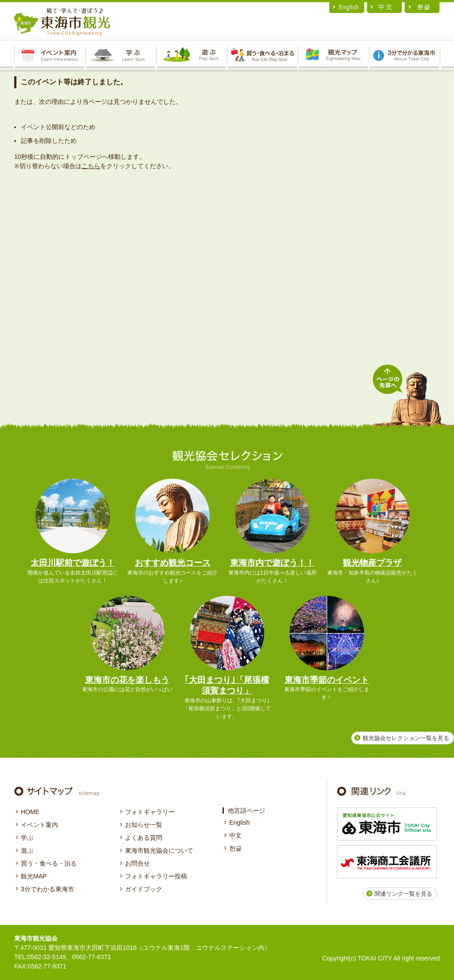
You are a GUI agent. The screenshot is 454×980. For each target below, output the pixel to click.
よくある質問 (144, 838)
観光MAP (34, 876)
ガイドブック (144, 889)
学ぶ (27, 838)
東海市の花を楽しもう (127, 680)
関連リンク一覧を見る (403, 894)
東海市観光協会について (159, 850)
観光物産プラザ (372, 563)
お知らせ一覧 (144, 825)
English (239, 823)
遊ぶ (27, 850)
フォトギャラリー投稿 (156, 876)
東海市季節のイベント (327, 680)
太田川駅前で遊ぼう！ (73, 563)
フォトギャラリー (150, 812)
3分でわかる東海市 (47, 889)
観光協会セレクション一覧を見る (406, 738)
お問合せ (137, 863)
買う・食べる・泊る (49, 863)
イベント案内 (39, 825)
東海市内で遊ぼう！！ (272, 563)
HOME (30, 812)
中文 (235, 835)
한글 (235, 848)
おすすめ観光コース (173, 563)
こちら (91, 166)
